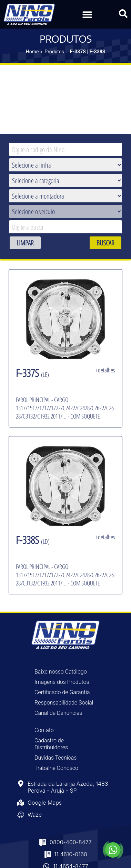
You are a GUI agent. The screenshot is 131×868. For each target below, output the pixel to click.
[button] (87, 14)
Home (32, 52)
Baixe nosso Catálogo (61, 672)
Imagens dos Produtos (62, 682)
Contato (44, 730)
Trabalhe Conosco (56, 768)
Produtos (54, 52)
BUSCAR (105, 243)
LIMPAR (25, 243)
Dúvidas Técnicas (56, 758)
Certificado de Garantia (62, 692)
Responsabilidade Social (64, 703)
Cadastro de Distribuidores (51, 744)
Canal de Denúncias (58, 713)
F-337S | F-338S (88, 52)
